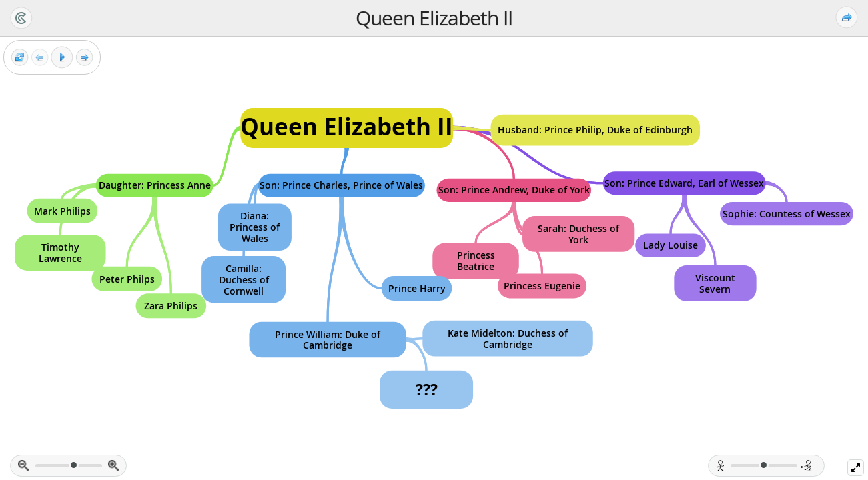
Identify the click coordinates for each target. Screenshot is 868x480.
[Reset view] (20, 58)
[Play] (62, 57)
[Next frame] (84, 58)
